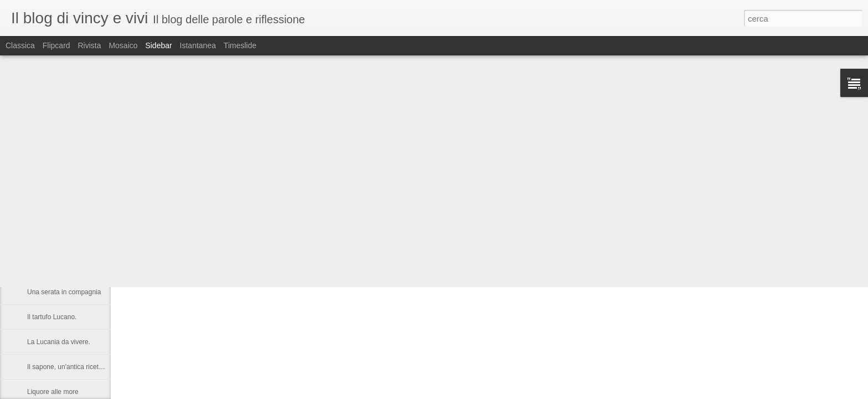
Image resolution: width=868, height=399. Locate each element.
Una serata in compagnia (64, 292)
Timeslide (240, 45)
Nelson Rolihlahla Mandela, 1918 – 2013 (87, 242)
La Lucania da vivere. (59, 342)
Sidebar (158, 45)
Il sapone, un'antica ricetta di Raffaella (83, 367)
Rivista (89, 45)
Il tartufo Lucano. (52, 317)
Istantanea (198, 45)
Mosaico (123, 45)
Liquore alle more (53, 392)
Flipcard (56, 45)
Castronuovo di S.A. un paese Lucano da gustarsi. (101, 267)
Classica (20, 45)
